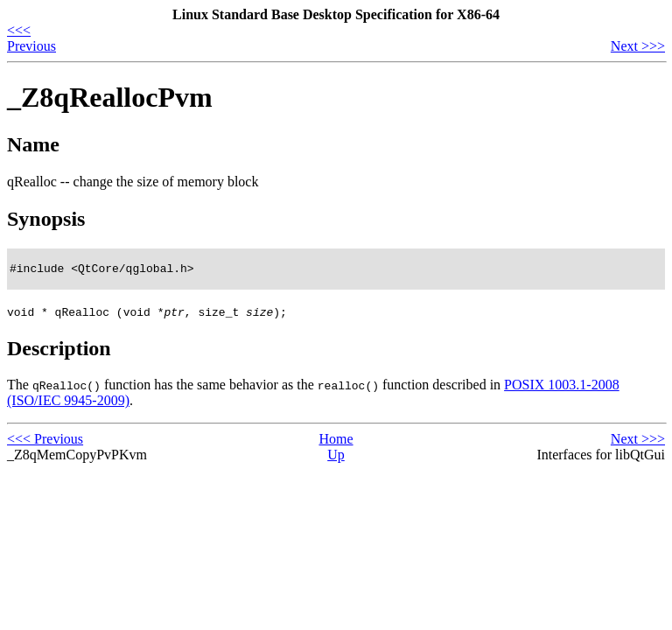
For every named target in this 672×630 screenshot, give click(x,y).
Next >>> (638, 46)
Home (336, 441)
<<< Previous (31, 38)
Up (336, 457)
